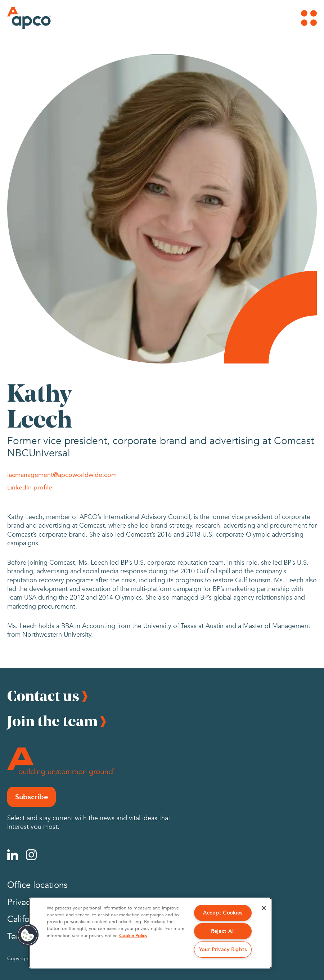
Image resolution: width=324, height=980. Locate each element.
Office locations (37, 885)
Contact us (43, 696)
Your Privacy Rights (223, 950)
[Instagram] (31, 855)
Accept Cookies (223, 913)
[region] (150, 933)
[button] (28, 935)
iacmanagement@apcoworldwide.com (62, 474)
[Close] (264, 908)
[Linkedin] (13, 855)
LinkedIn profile (30, 487)
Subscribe (31, 797)
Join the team (52, 721)
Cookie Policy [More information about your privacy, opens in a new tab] (133, 936)
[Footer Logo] (61, 762)
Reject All (223, 931)
